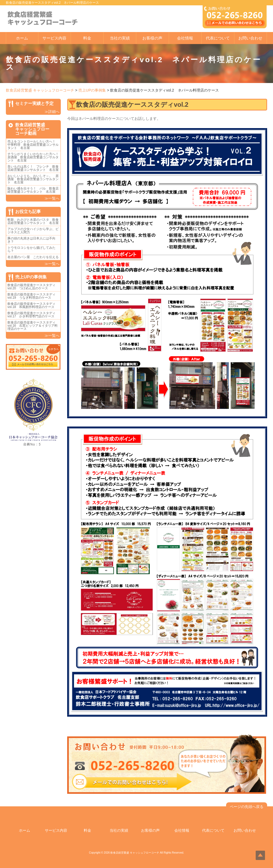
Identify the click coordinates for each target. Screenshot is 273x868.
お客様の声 (152, 38)
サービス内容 (54, 38)
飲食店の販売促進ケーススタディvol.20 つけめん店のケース (31, 287)
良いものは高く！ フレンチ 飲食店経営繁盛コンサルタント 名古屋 (33, 168)
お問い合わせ (250, 38)
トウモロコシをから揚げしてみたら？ (31, 249)
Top (260, 855)
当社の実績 (120, 38)
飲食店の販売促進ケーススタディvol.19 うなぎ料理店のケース (31, 296)
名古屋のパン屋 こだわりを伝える (35, 257)
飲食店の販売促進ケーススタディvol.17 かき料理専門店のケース (31, 315)
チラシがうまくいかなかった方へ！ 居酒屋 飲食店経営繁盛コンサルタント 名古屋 (35, 157)
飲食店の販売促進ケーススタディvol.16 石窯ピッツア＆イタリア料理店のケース (33, 326)
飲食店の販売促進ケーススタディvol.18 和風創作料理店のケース (31, 305)
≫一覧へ (52, 198)
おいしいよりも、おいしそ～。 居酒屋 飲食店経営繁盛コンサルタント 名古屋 (33, 179)
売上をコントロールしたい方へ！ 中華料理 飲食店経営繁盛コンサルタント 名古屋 (33, 145)
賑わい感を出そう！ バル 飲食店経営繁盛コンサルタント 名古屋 (33, 190)
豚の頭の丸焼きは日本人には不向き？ (31, 240)
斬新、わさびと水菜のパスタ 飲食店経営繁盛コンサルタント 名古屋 (33, 221)
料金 (87, 38)
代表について (218, 38)
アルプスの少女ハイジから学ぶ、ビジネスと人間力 (33, 231)
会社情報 (185, 38)
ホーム (22, 38)
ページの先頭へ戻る (247, 807)
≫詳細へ (52, 112)
